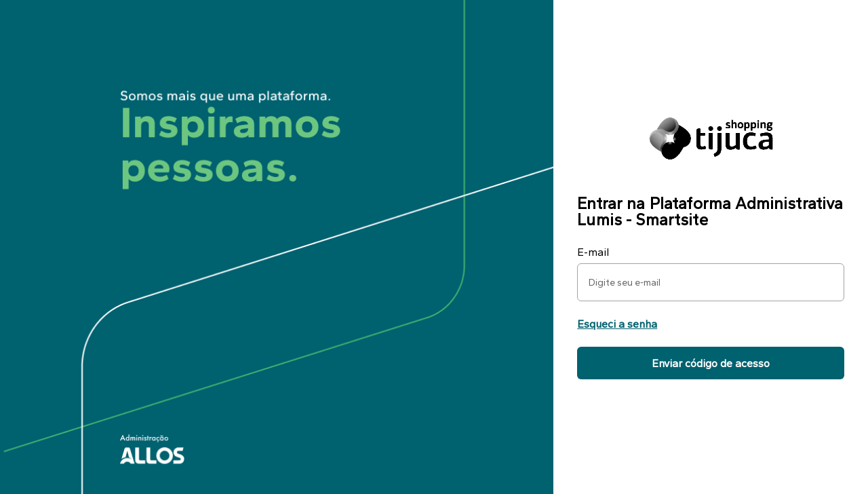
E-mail (593, 252)
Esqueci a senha (617, 324)
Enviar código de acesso (711, 363)
